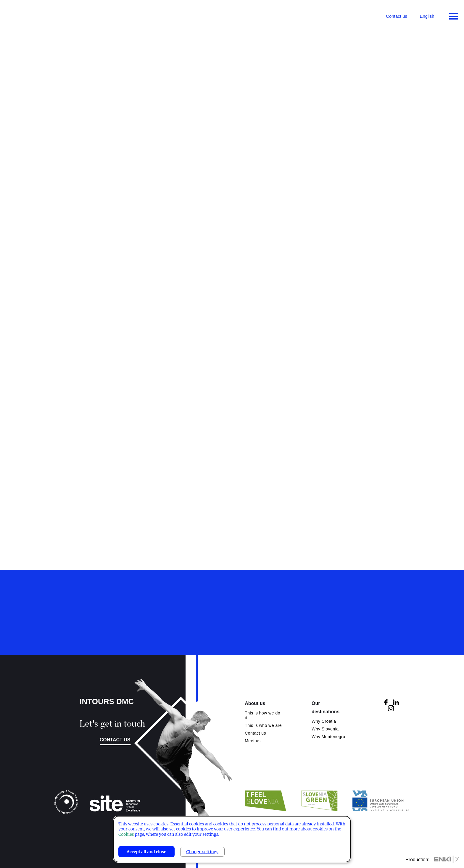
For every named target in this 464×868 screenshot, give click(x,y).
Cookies (126, 834)
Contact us (397, 16)
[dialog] (232, 839)
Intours (30, 15)
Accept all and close (146, 852)
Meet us (253, 741)
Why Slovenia (325, 729)
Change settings (202, 852)
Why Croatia (324, 721)
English (427, 16)
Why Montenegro (328, 737)
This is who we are (263, 725)
